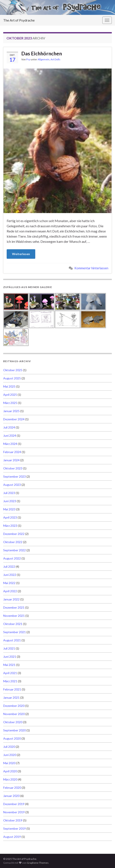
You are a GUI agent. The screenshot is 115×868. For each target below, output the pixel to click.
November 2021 (14, 616)
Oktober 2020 (13, 722)
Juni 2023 (10, 501)
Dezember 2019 (14, 804)
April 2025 (10, 395)
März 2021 (10, 681)
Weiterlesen (21, 254)
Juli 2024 (9, 427)
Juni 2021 (10, 657)
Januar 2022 (11, 599)
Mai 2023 (9, 509)
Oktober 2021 (13, 624)
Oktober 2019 (13, 820)
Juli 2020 (9, 747)
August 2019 (12, 837)
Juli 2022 (9, 566)
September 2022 (15, 550)
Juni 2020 (10, 755)
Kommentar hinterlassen (91, 268)
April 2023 (10, 517)
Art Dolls (55, 59)
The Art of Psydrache (19, 20)
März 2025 (10, 403)
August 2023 (12, 485)
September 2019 (15, 828)
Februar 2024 (12, 452)
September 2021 (15, 632)
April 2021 (10, 673)
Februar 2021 (12, 689)
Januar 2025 (11, 411)
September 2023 (15, 476)
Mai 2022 (9, 583)
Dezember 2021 (14, 607)
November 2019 (14, 812)
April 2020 (10, 771)
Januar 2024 (11, 460)
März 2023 (10, 526)
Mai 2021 (9, 665)
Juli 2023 (9, 493)
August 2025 (12, 378)
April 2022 (10, 591)
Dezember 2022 (14, 534)
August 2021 (12, 640)
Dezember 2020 (14, 706)
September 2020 (15, 730)
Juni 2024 (10, 436)
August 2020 (12, 738)
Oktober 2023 (13, 468)
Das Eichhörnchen (42, 53)
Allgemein (44, 59)
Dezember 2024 (14, 419)
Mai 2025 (9, 386)
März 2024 (10, 444)
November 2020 (14, 714)
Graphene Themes (38, 863)
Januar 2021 (11, 697)
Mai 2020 (9, 763)
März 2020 (10, 779)
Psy (28, 59)
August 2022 (12, 558)
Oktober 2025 (13, 370)
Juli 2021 (9, 648)
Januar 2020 (11, 796)
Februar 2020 (12, 788)
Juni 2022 (10, 575)
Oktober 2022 (13, 542)
